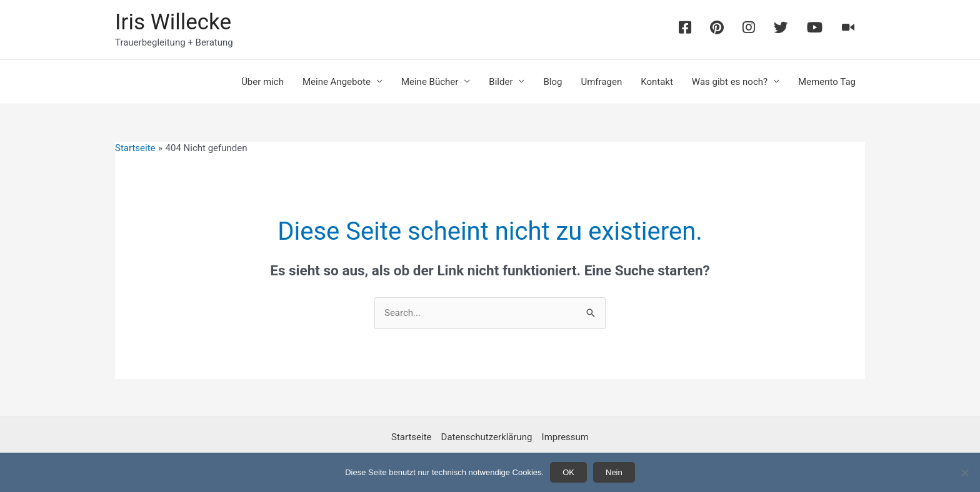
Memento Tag (827, 82)
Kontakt (657, 82)
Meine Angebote (337, 82)
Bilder (501, 82)
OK (568, 472)
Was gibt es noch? (730, 82)
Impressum (565, 437)
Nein (614, 472)
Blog (552, 82)
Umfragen (601, 82)
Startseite (412, 437)
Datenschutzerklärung (487, 437)
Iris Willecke (173, 22)
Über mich (262, 82)
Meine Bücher (430, 82)
